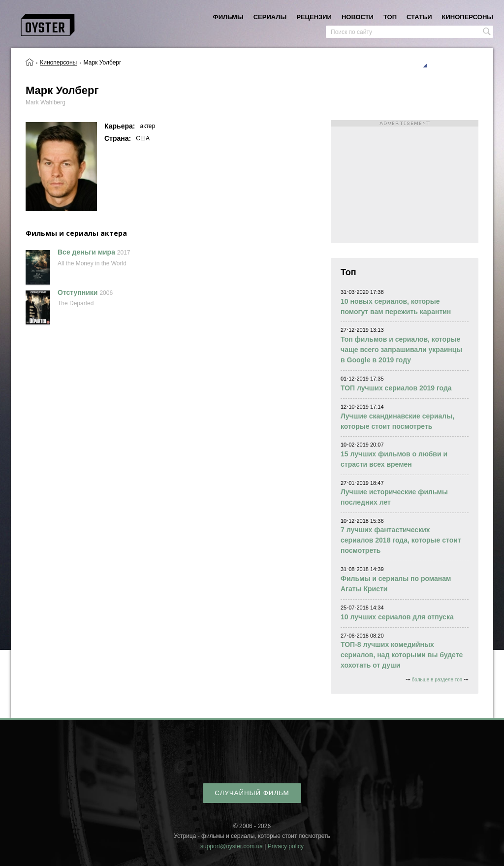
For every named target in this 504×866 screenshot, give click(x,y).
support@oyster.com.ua (232, 846)
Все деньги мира (86, 252)
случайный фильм (252, 793)
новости (358, 17)
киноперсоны (468, 17)
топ (390, 17)
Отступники (78, 292)
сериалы (270, 17)
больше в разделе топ (437, 680)
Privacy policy (286, 846)
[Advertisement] (405, 182)
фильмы (228, 17)
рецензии (314, 17)
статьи (419, 17)
